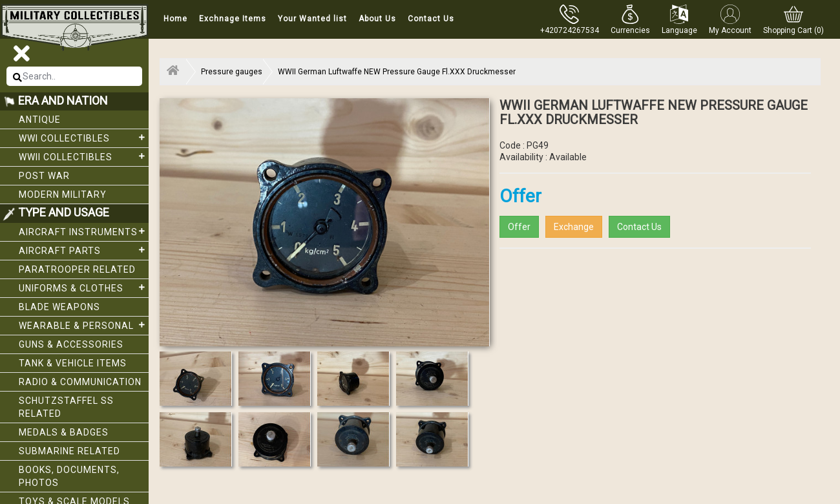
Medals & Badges (64, 432)
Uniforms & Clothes (84, 288)
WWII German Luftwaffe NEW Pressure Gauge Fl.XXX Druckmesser (397, 72)
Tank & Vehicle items (73, 363)
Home (175, 19)
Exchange (574, 227)
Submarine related (69, 451)
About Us (377, 19)
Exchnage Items (233, 19)
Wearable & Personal (84, 325)
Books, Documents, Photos (69, 476)
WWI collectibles (84, 138)
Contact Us (431, 19)
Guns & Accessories (71, 344)
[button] (630, 19)
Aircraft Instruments (84, 231)
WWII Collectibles (84, 156)
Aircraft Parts (84, 250)
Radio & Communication (80, 382)
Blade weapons (59, 307)
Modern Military (63, 194)
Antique (40, 120)
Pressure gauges (232, 72)
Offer (519, 227)
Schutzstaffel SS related (66, 407)
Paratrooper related (77, 269)
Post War (44, 176)
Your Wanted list (312, 19)
